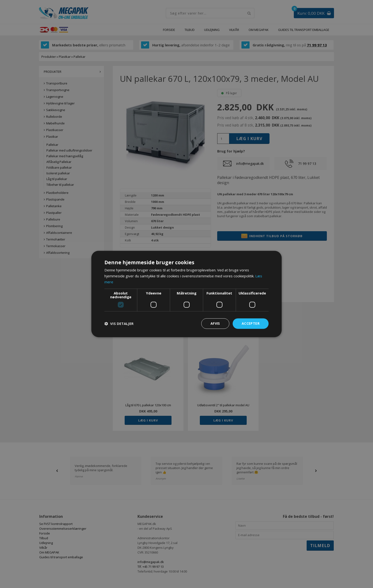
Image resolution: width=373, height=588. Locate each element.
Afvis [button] (215, 323)
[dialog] (186, 294)
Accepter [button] (251, 323)
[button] (119, 323)
